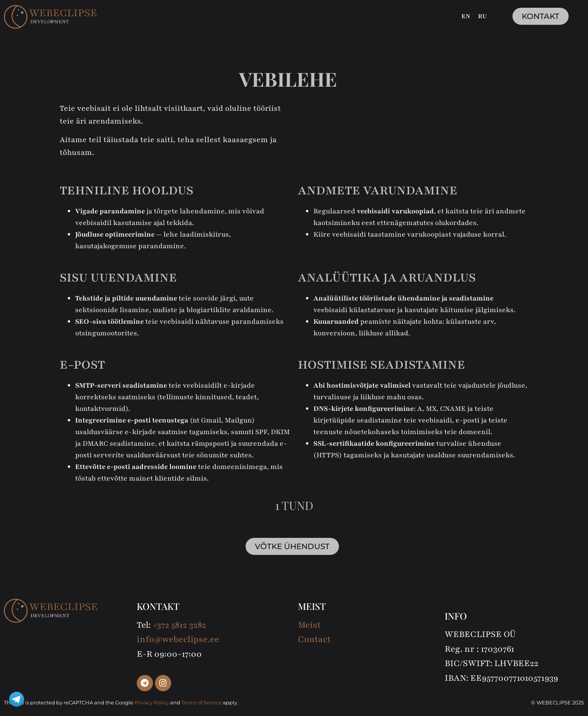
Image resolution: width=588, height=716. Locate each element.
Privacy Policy (152, 702)
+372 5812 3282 (179, 625)
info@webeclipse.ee (178, 639)
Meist (309, 625)
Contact (314, 639)
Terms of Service (201, 702)
